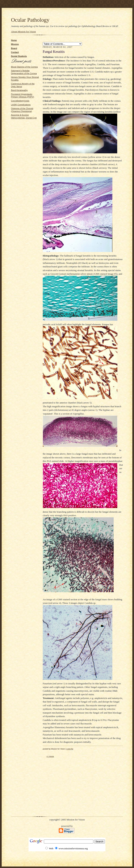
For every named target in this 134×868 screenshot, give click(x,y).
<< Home (50, 756)
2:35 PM (70, 749)
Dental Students (19, 56)
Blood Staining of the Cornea (24, 67)
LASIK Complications (21, 105)
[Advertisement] (22, 131)
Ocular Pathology (30, 20)
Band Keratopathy (19, 90)
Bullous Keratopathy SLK (62, 44)
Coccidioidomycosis (20, 101)
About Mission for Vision (23, 32)
